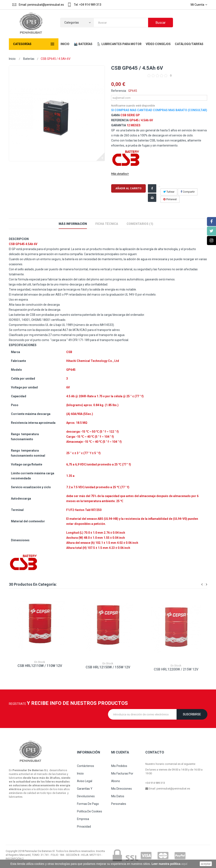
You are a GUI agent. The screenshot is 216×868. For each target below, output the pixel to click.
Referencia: (119, 91)
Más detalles (120, 174)
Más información (73, 224)
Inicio (12, 59)
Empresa (83, 819)
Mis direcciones (121, 789)
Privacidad (84, 827)
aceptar (206, 864)
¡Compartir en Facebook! (159, 189)
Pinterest (170, 199)
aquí (184, 864)
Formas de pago (88, 804)
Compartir (188, 192)
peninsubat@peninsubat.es (173, 789)
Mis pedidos (119, 766)
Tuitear (169, 192)
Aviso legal (85, 781)
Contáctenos (86, 766)
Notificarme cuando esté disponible (133, 106)
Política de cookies (90, 811)
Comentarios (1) (140, 224)
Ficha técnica (107, 224)
